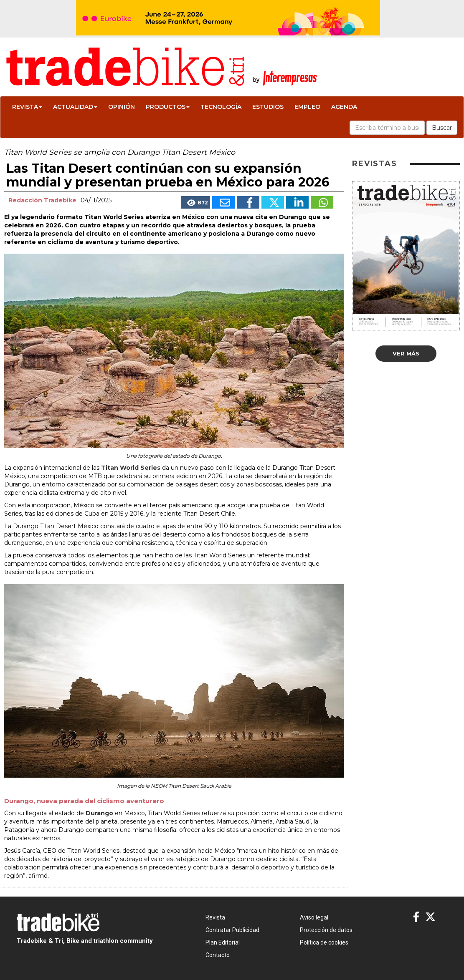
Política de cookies (324, 942)
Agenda (344, 107)
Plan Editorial (223, 942)
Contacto (218, 955)
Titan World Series (131, 468)
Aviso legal (314, 917)
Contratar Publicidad (232, 930)
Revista (27, 107)
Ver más (406, 353)
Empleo (307, 107)
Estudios (268, 107)
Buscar (442, 128)
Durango (100, 813)
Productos (168, 107)
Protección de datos (326, 930)
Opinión (122, 107)
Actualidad (75, 107)
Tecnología (221, 107)
